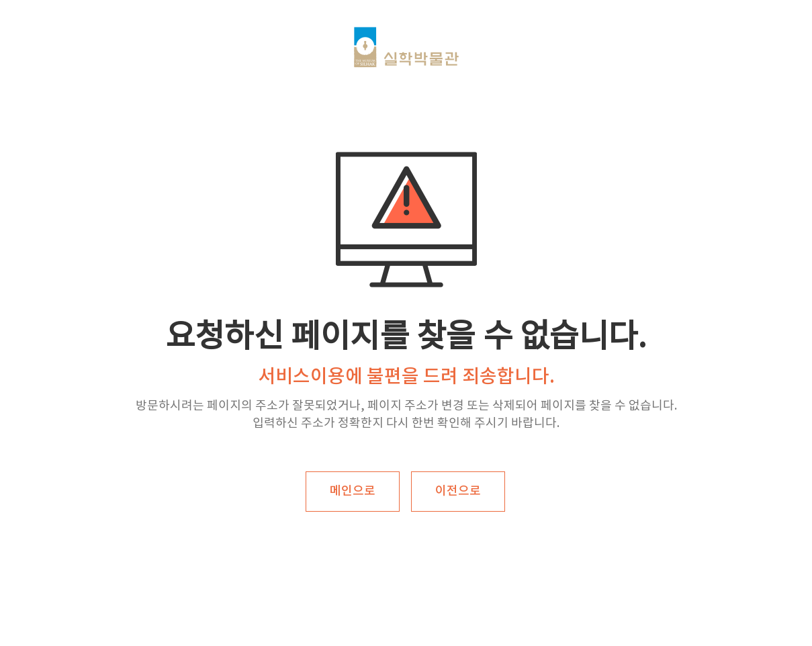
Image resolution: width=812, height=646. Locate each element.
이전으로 (458, 491)
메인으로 (353, 491)
